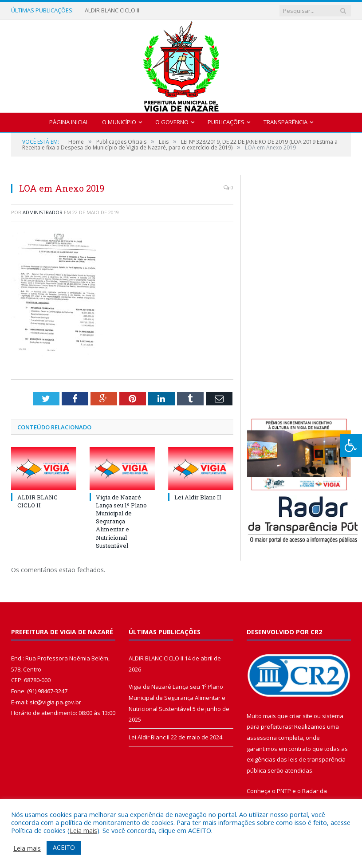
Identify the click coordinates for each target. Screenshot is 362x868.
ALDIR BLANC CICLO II (112, 10)
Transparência (285, 122)
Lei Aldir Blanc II (198, 497)
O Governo (172, 122)
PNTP (284, 791)
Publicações (226, 122)
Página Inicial (69, 122)
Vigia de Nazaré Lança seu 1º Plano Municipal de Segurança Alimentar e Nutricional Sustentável (121, 521)
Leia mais (83, 830)
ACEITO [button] (64, 847)
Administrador (43, 212)
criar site (301, 716)
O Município (119, 122)
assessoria (262, 738)
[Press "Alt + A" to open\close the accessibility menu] (351, 446)
